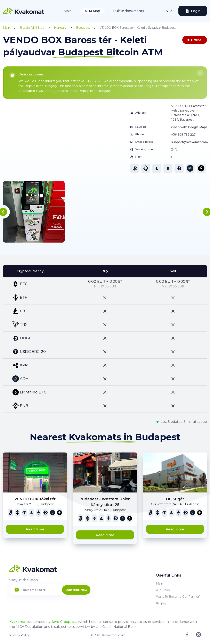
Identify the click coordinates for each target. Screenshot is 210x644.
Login (196, 11)
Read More (35, 529)
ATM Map (92, 11)
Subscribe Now (76, 590)
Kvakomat (18, 622)
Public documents (128, 11)
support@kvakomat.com (189, 142)
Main (68, 11)
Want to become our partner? (178, 597)
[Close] (200, 73)
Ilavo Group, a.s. (64, 622)
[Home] (24, 11)
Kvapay (161, 603)
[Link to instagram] (199, 636)
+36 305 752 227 (183, 134)
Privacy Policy (19, 635)
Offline (196, 40)
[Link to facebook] (187, 636)
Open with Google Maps (189, 127)
